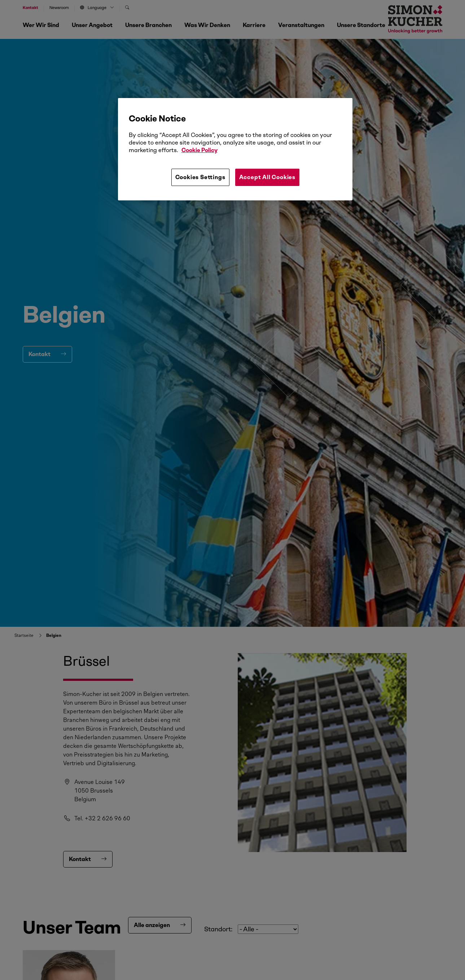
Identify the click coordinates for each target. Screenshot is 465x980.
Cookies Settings (200, 177)
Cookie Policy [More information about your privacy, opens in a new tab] (199, 150)
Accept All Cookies (267, 177)
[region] (235, 149)
